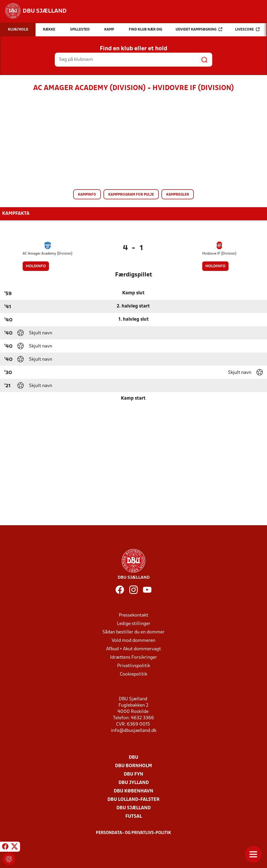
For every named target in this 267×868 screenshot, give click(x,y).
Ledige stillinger (134, 624)
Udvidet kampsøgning (199, 29)
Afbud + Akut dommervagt (133, 649)
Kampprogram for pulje (131, 195)
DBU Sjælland (133, 808)
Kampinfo (87, 195)
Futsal (134, 817)
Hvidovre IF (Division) (219, 254)
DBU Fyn (133, 774)
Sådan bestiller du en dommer (133, 632)
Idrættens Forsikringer (133, 658)
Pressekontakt (133, 615)
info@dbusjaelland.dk (134, 731)
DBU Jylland (134, 783)
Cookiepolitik (133, 674)
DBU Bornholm (133, 766)
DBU (133, 758)
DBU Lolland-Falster (133, 800)
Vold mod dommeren (133, 641)
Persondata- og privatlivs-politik (133, 833)
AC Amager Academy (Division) (48, 254)
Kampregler (178, 195)
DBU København (133, 791)
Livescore (247, 29)
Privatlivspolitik (134, 666)
